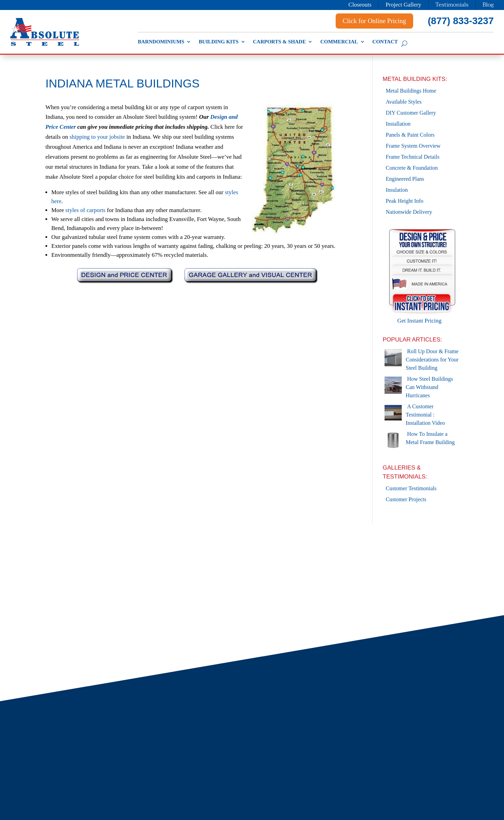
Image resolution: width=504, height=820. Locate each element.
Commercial (339, 42)
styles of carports (85, 210)
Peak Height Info (405, 201)
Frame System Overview (413, 146)
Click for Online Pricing (374, 21)
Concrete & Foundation (412, 168)
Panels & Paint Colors (410, 135)
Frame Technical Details (413, 157)
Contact (385, 42)
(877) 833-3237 (461, 21)
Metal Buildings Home (411, 91)
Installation (398, 124)
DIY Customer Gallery (411, 113)
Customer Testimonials (411, 488)
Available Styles (404, 102)
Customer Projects (406, 499)
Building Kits (218, 42)
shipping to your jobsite (97, 137)
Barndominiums (161, 42)
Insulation (397, 190)
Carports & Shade (280, 42)
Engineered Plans (405, 179)
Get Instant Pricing (422, 316)
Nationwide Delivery (409, 212)
